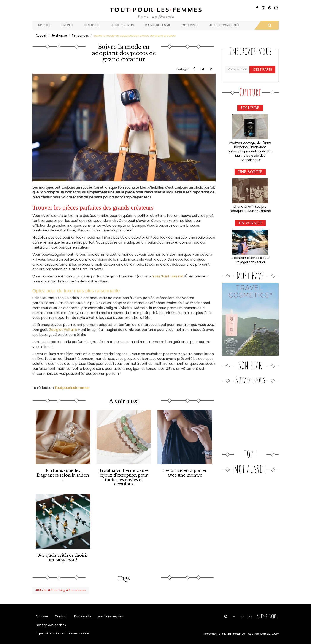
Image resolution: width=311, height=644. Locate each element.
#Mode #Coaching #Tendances (59, 587)
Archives (42, 614)
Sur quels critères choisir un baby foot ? (63, 555)
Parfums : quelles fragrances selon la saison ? (63, 472)
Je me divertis (122, 25)
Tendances (79, 35)
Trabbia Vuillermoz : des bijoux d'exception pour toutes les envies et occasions (124, 476)
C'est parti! (263, 69)
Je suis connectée (225, 25)
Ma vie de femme (158, 25)
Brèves (67, 25)
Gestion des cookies (50, 625)
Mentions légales (106, 614)
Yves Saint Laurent (169, 276)
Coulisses (190, 25)
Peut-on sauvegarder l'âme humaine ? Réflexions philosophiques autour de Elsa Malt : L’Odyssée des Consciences (250, 150)
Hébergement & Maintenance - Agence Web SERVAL (245, 634)
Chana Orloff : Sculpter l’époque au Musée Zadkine (250, 207)
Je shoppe (92, 25)
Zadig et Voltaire (64, 329)
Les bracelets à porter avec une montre (185, 472)
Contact (60, 614)
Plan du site (80, 614)
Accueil (44, 25)
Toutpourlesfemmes (72, 387)
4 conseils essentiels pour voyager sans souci (250, 257)
